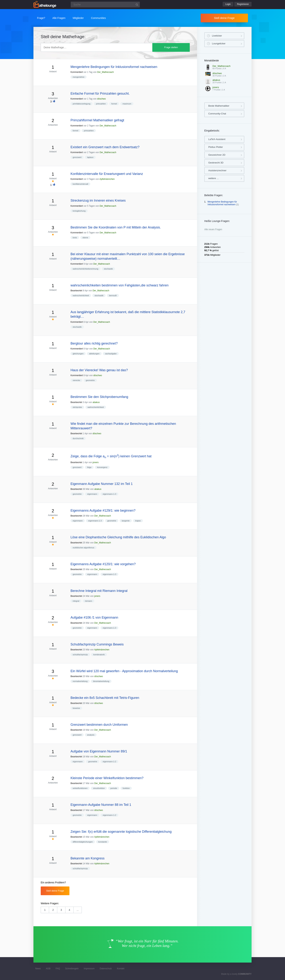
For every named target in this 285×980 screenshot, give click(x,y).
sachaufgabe (111, 354)
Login (228, 4)
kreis (75, 238)
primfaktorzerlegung (82, 104)
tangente (126, 521)
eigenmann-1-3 (109, 494)
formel (114, 104)
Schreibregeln (72, 969)
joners (96, 462)
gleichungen (78, 354)
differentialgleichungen (83, 842)
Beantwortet (76, 291)
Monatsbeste (212, 60)
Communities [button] (99, 18)
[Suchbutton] (137, 5)
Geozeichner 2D (217, 155)
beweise (76, 708)
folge (89, 467)
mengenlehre (79, 77)
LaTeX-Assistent (217, 139)
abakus (96, 402)
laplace (90, 157)
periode (114, 788)
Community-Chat (217, 114)
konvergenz (102, 467)
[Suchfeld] (105, 5)
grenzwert (77, 157)
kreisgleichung (79, 211)
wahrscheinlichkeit (81, 295)
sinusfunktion (99, 788)
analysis (91, 735)
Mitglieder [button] (78, 18)
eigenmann (92, 494)
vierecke (76, 380)
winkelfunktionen (80, 788)
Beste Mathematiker (219, 106)
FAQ (58, 969)
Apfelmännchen (107, 179)
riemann (89, 601)
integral (76, 601)
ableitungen (94, 354)
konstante (103, 842)
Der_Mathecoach (106, 72)
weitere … (214, 178)
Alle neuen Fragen (213, 229)
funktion (126, 788)
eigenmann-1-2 (109, 762)
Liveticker (217, 36)
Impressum (89, 969)
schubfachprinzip (80, 655)
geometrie (90, 380)
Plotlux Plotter (216, 147)
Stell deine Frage (224, 18)
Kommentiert (77, 72)
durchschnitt (78, 438)
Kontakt (121, 969)
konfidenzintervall (80, 184)
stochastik (108, 269)
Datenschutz (106, 969)
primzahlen (101, 104)
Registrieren (243, 4)
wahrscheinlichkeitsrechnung (86, 269)
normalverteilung (80, 681)
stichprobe (77, 407)
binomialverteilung (101, 681)
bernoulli (113, 295)
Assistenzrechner (217, 170)
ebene (85, 238)
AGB (48, 969)
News (38, 969)
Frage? (41, 18)
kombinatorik (99, 655)
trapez (138, 521)
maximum (127, 104)
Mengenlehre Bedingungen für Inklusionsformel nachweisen (222, 203)
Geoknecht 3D (216, 163)
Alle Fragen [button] (59, 18)
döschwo (102, 99)
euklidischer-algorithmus (84, 548)
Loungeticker (219, 43)
